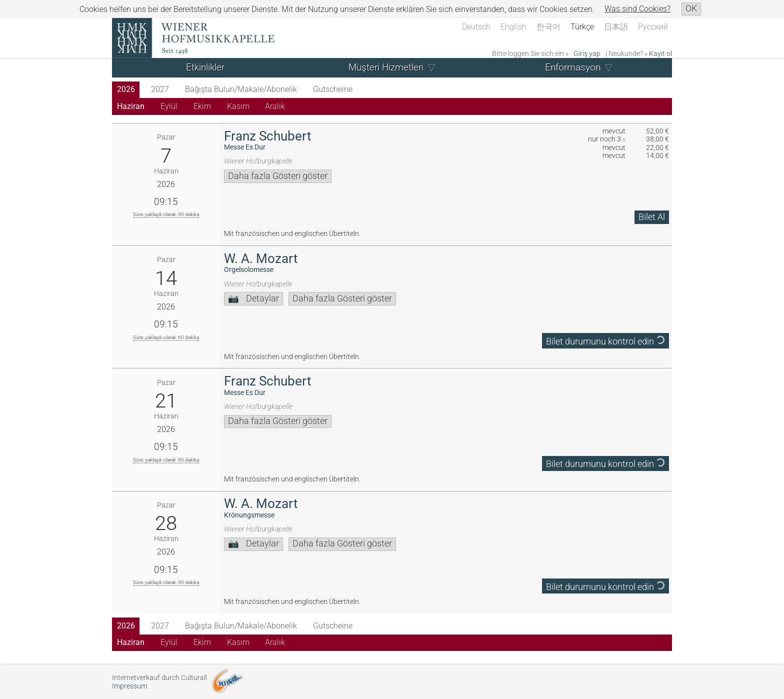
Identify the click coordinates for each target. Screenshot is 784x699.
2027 (160, 89)
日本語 (616, 27)
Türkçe (582, 27)
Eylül (169, 106)
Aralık (275, 106)
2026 (126, 89)
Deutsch (476, 27)
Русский (653, 27)
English (513, 27)
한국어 (548, 27)
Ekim (202, 106)
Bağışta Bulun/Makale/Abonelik (241, 89)
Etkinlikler (205, 67)
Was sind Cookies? (637, 9)
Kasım (238, 106)
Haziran (131, 106)
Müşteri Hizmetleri (386, 67)
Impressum (129, 686)
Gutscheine (333, 89)
